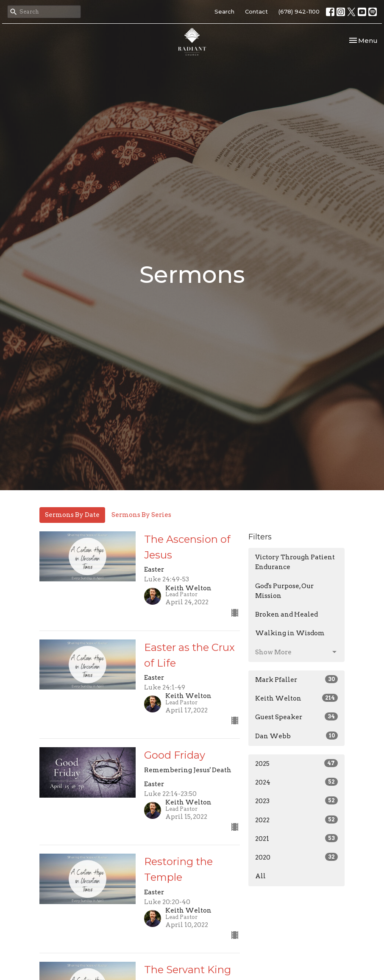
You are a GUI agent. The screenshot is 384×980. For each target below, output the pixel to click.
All (260, 876)
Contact (256, 11)
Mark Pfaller (296, 679)
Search (224, 11)
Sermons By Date (72, 515)
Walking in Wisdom (290, 633)
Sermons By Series (141, 515)
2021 (296, 838)
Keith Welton (296, 698)
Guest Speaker (296, 717)
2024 (296, 782)
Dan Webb (296, 736)
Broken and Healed (287, 614)
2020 (296, 857)
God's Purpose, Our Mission (284, 591)
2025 (296, 763)
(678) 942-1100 (299, 11)
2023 (296, 801)
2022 (296, 820)
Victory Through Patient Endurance (295, 562)
